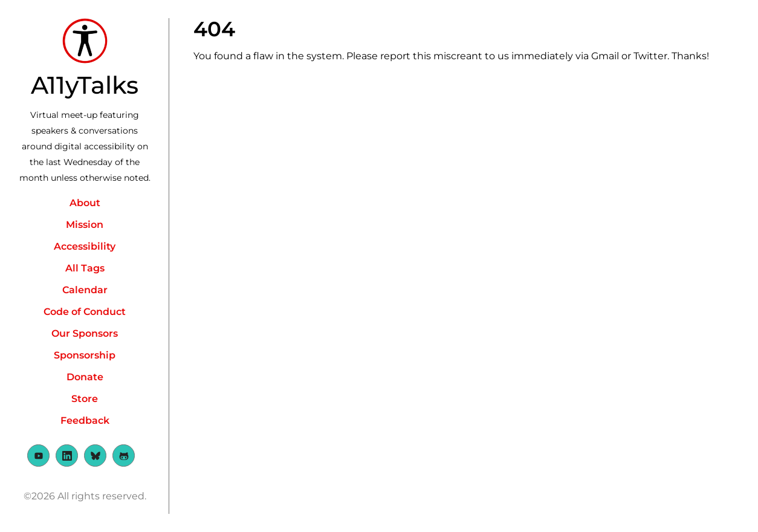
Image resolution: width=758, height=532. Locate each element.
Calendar (85, 290)
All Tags (85, 268)
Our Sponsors (85, 333)
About (85, 203)
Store (85, 399)
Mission (85, 225)
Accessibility (85, 246)
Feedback (85, 420)
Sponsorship (85, 355)
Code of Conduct (85, 312)
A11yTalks (85, 85)
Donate (85, 377)
